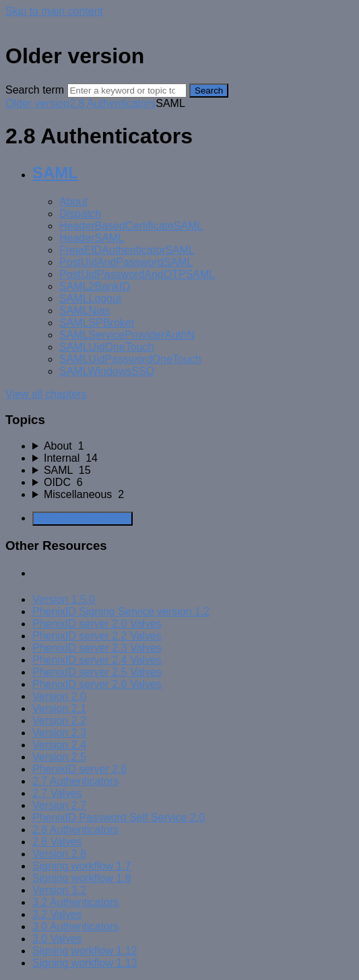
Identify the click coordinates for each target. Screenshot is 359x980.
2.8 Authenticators (112, 103)
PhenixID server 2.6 (80, 769)
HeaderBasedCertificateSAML (131, 226)
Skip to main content (54, 11)
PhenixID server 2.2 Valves (97, 636)
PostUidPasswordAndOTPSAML (137, 274)
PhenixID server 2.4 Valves (97, 660)
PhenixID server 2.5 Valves (97, 672)
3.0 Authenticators (75, 926)
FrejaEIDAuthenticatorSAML (127, 250)
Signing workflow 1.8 (82, 878)
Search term (35, 90)
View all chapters (46, 394)
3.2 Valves (57, 914)
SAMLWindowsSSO (107, 371)
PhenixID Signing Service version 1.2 (121, 611)
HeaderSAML (92, 238)
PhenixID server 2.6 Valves (97, 684)
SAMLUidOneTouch (107, 347)
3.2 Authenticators (75, 902)
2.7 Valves (57, 793)
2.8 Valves (57, 842)
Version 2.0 (59, 696)
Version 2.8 (59, 854)
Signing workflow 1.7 (82, 866)
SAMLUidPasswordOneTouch (130, 359)
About (73, 202)
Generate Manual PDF (83, 519)
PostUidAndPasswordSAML (126, 262)
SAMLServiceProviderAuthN (127, 335)
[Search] (127, 91)
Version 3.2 (59, 890)
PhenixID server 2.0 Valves (97, 624)
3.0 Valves (57, 939)
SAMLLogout (91, 299)
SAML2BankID (95, 286)
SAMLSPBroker (97, 323)
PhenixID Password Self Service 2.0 (119, 817)
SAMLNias (85, 311)
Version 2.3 (59, 733)
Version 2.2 (59, 721)
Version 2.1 (59, 708)
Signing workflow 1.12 (85, 951)
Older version (37, 103)
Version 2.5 (59, 757)
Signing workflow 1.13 (85, 963)
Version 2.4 (59, 745)
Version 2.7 (59, 805)
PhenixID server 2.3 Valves (97, 648)
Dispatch (80, 214)
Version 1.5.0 (64, 599)
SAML (55, 173)
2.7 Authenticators (75, 781)
